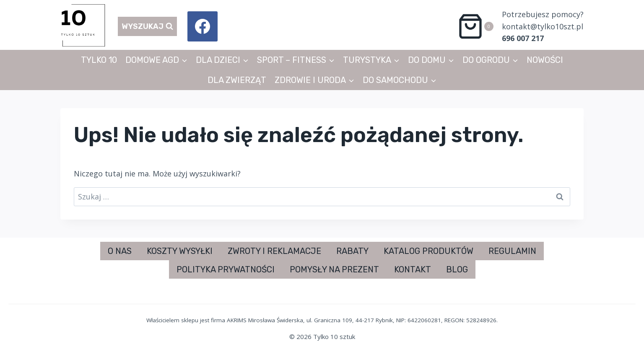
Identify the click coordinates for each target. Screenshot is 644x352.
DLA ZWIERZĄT (237, 80)
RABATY (352, 251)
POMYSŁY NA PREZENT (334, 269)
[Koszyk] (475, 26)
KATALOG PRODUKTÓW (428, 251)
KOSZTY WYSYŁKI (180, 251)
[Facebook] (203, 26)
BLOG (457, 269)
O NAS (120, 251)
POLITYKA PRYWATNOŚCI (226, 269)
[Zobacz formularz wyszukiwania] (147, 27)
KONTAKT (413, 269)
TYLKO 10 (99, 60)
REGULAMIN (512, 251)
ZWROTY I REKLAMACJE (274, 251)
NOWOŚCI (545, 60)
